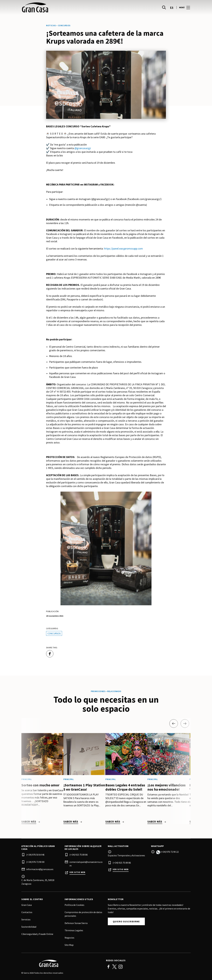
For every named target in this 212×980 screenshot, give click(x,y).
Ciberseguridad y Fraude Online (37, 934)
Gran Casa (27, 905)
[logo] (64, 9)
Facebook (108, 967)
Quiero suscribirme (126, 921)
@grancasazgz (83, 148)
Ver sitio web (77, 872)
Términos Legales (74, 930)
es (172, 9)
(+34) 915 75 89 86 (79, 855)
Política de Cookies (74, 905)
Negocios (69, 938)
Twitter (114, 967)
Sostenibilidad (29, 927)
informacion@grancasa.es (40, 869)
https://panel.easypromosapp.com (123, 249)
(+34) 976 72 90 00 (35, 862)
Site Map (69, 945)
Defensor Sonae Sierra (76, 923)
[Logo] (62, 963)
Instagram (121, 967)
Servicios (26, 919)
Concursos (54, 633)
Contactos (27, 912)
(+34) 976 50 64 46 (35, 855)
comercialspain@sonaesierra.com (86, 864)
